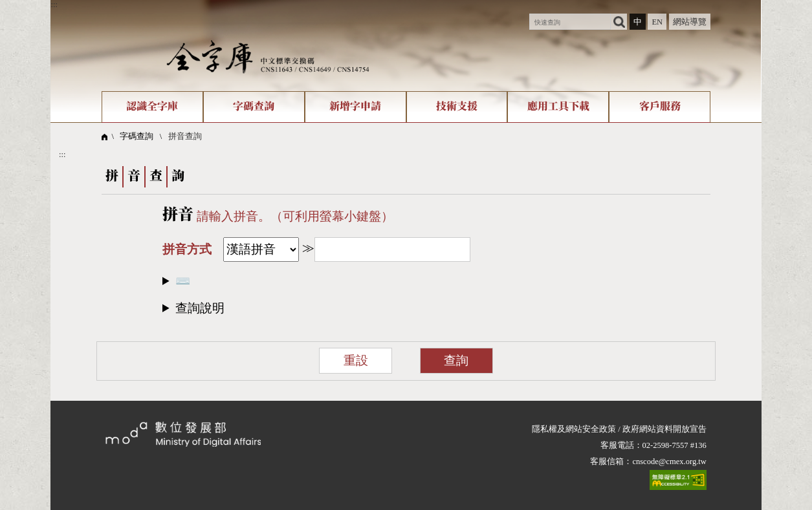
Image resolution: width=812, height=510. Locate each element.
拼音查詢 (185, 136)
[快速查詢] (570, 22)
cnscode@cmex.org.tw (669, 462)
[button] (406, 308)
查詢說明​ (200, 308)
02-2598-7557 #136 (675, 445)
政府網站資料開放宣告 (664, 429)
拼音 (178, 215)
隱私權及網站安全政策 (574, 429)
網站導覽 (690, 22)
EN (657, 22)
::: (54, 5)
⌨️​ (183, 281)
